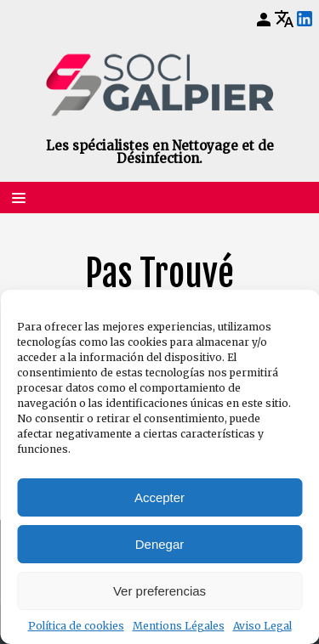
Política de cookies (76, 626)
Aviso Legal (262, 626)
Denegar (160, 544)
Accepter (159, 497)
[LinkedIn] (305, 20)
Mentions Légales (179, 626)
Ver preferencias (159, 591)
